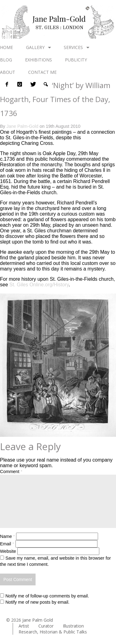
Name (7, 536)
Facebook (6, 84)
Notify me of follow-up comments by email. (47, 596)
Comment (11, 472)
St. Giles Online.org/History (39, 285)
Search (45, 84)
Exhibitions (39, 60)
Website (8, 551)
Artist (24, 626)
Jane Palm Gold (38, 620)
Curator (46, 626)
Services (73, 47)
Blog (6, 60)
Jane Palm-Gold (22, 126)
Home (6, 47)
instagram (19, 84)
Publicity (76, 60)
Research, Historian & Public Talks (53, 632)
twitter (32, 84)
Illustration (73, 626)
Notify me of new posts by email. (37, 602)
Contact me (42, 72)
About (8, 72)
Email (7, 544)
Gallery (35, 47)
